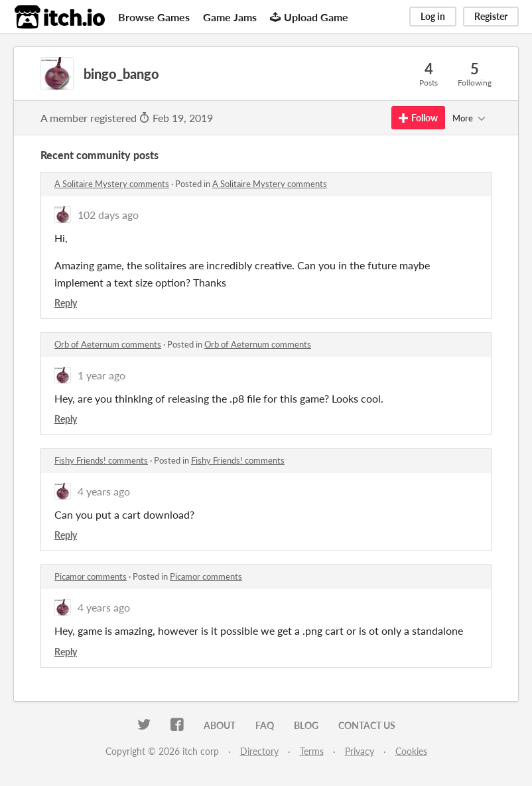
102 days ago (108, 215)
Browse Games (154, 17)
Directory (259, 751)
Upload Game (309, 17)
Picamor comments (91, 576)
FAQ (265, 725)
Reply (66, 303)
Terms (312, 751)
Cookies (411, 751)
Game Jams (230, 17)
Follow (418, 118)
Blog (306, 725)
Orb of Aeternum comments (108, 344)
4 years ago (104, 491)
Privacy (360, 751)
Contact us (367, 725)
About (220, 725)
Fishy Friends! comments (101, 460)
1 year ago (101, 375)
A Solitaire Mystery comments (112, 184)
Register (491, 16)
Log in (433, 16)
